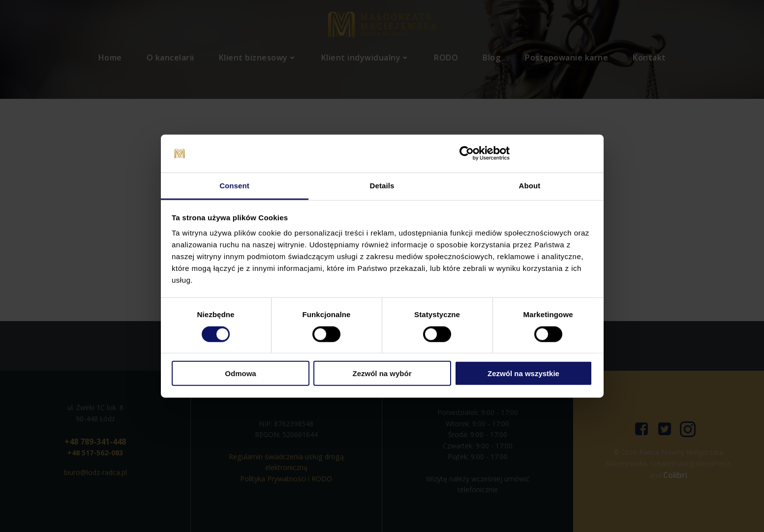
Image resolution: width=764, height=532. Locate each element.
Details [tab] (382, 186)
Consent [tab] (234, 186)
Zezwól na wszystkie (523, 373)
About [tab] (530, 186)
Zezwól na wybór (382, 373)
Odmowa (240, 373)
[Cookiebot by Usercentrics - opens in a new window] (467, 153)
